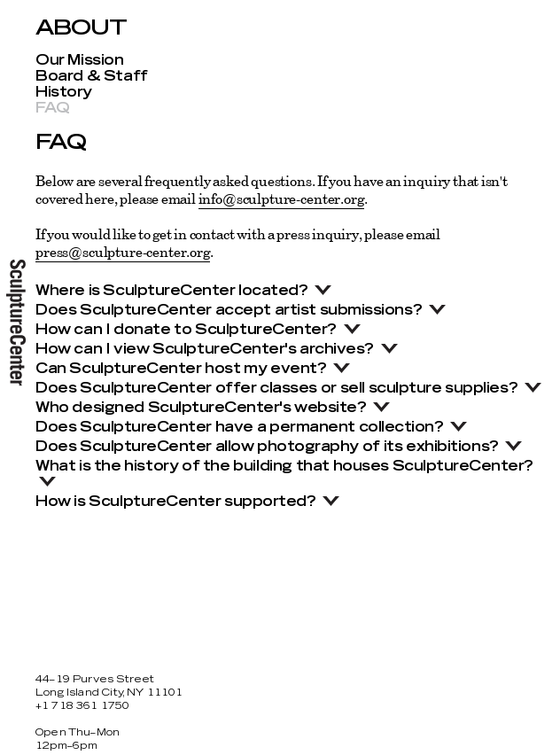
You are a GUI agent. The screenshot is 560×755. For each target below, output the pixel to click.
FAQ (53, 108)
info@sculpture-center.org (281, 198)
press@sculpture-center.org (123, 252)
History (64, 92)
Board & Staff (92, 76)
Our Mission (79, 60)
